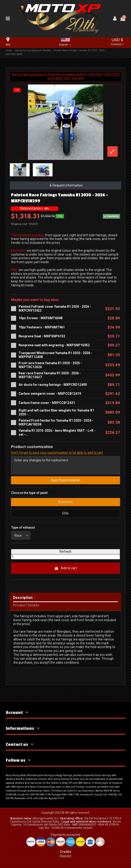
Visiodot (65, 856)
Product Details (26, 605)
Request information (65, 185)
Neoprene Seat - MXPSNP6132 (42, 336)
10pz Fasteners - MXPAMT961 (42, 327)
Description (23, 598)
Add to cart (66, 568)
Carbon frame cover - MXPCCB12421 (47, 403)
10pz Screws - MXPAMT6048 (40, 318)
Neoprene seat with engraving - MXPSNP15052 (54, 345)
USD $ (117, 42)
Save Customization (66, 480)
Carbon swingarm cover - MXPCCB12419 (50, 394)
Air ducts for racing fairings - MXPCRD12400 (53, 385)
